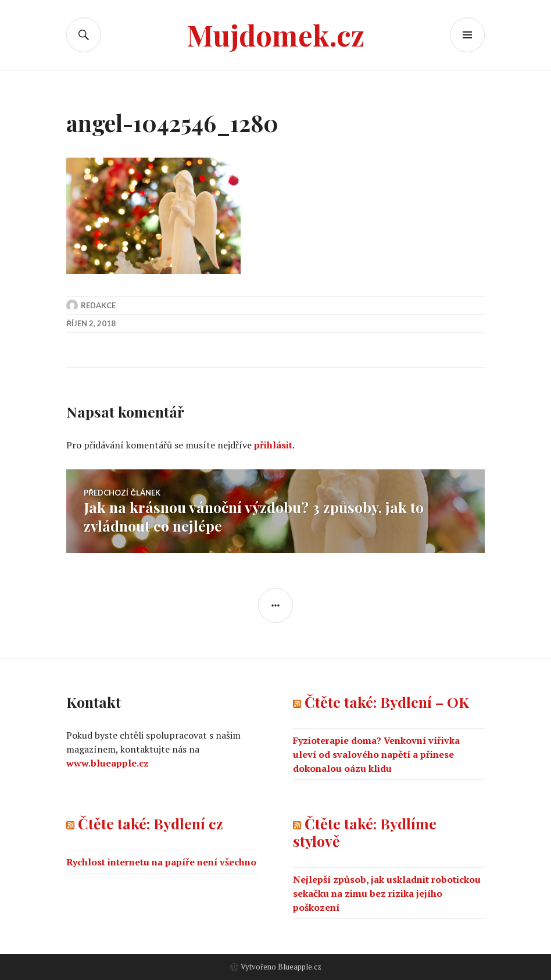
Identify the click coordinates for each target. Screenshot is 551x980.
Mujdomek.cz (275, 35)
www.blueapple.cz (108, 763)
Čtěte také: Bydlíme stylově (365, 832)
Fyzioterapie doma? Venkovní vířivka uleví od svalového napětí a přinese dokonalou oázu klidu (376, 754)
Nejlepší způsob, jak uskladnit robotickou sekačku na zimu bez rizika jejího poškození (387, 893)
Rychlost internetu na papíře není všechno (161, 862)
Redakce (98, 305)
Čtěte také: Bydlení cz (151, 823)
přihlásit (273, 445)
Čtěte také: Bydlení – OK (387, 702)
